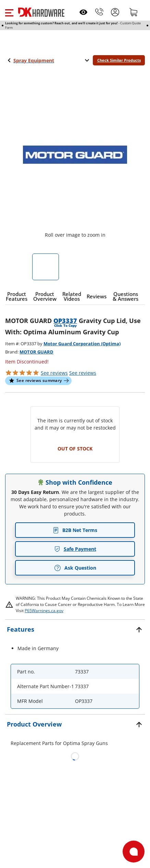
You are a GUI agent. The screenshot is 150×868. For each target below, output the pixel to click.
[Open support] (134, 852)
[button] (9, 12)
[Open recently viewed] (83, 12)
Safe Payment (75, 549)
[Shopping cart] (134, 12)
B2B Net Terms (75, 530)
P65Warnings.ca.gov (44, 611)
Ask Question (75, 568)
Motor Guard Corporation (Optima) (82, 344)
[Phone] (99, 12)
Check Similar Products (119, 60)
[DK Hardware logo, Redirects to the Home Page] (41, 12)
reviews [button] (83, 373)
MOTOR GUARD (36, 352)
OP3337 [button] (65, 321)
